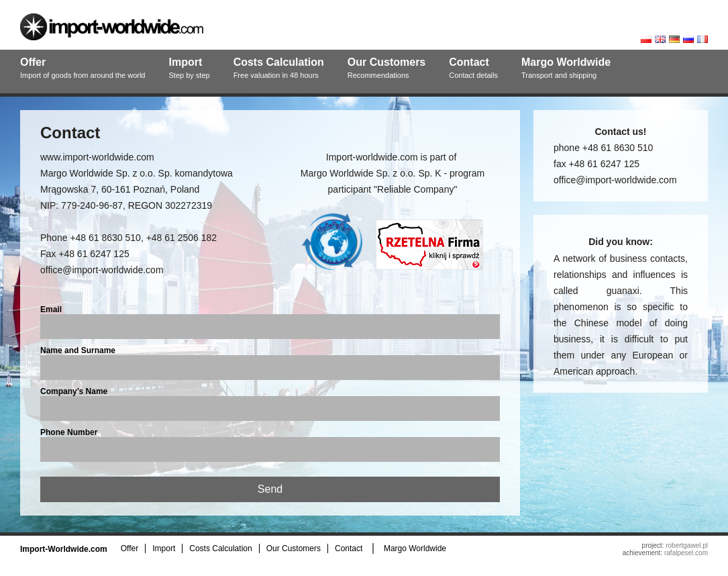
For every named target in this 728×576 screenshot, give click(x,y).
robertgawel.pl (687, 545)
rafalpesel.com (686, 553)
